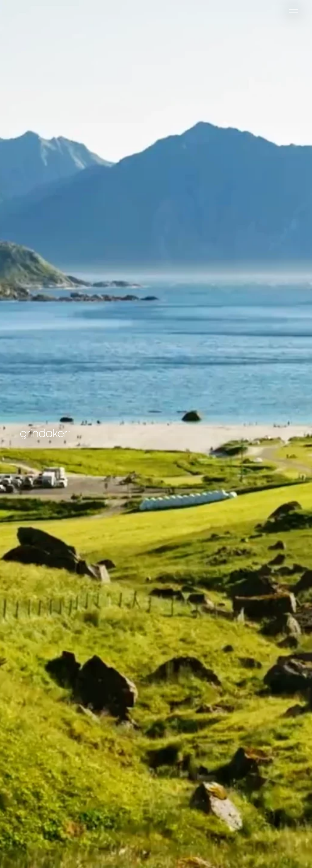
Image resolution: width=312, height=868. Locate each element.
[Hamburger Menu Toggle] (293, 10)
